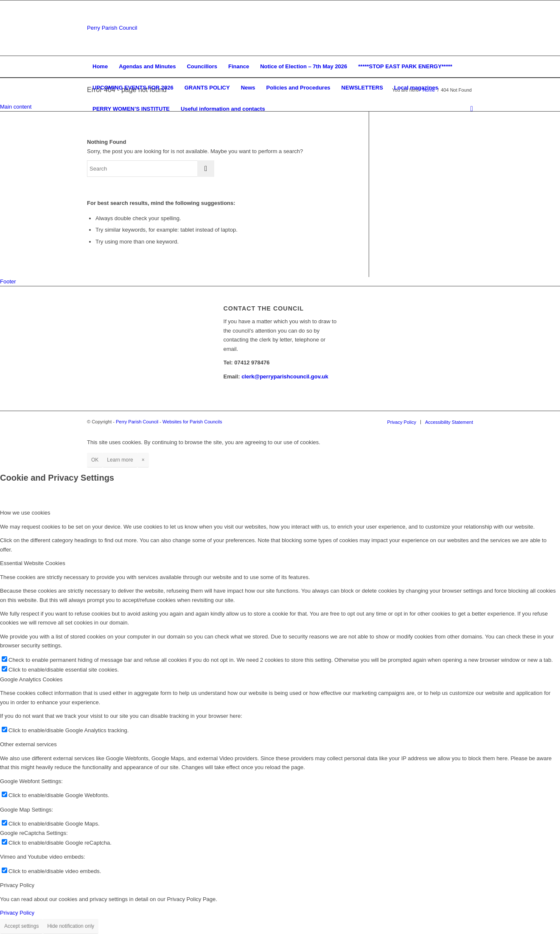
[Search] (469, 109)
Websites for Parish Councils (192, 422)
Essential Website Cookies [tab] (33, 563)
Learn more (120, 460)
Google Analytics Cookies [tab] (31, 679)
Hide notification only (71, 926)
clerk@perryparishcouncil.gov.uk (285, 377)
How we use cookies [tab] (25, 513)
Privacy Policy (17, 913)
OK (95, 460)
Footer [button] (8, 281)
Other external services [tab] (28, 744)
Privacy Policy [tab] (17, 885)
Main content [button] (16, 107)
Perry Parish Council (112, 28)
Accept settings (21, 926)
